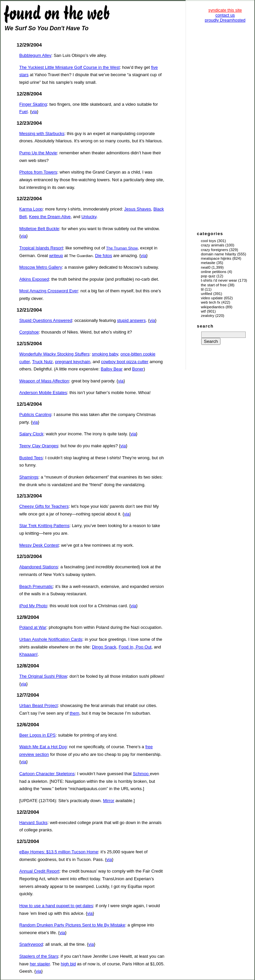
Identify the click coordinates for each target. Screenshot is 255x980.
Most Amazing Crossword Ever (49, 291)
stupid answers (131, 320)
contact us (225, 15)
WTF (203, 311)
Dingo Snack (104, 647)
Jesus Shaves (138, 209)
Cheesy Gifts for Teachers (44, 506)
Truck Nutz (42, 362)
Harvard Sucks (33, 823)
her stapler (40, 964)
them (75, 713)
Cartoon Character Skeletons (47, 774)
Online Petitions (214, 272)
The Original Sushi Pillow (43, 676)
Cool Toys (208, 241)
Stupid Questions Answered (46, 320)
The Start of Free (214, 285)
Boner (138, 369)
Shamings (29, 477)
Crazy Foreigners (214, 250)
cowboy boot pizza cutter (125, 362)
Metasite (208, 263)
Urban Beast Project (39, 705)
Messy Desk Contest (39, 545)
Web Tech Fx (211, 302)
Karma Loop (31, 209)
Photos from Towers (38, 172)
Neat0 (206, 267)
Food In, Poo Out (135, 647)
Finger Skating (33, 104)
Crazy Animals (212, 245)
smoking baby (105, 354)
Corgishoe (29, 332)
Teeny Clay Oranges (39, 446)
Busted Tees (31, 458)
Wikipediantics (213, 307)
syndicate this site (225, 10)
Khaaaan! (28, 654)
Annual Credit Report (39, 871)
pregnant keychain (73, 362)
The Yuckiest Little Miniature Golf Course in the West (70, 67)
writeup (56, 256)
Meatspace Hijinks (216, 258)
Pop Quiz (208, 276)
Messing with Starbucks (42, 134)
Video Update (212, 298)
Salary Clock (31, 434)
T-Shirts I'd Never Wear (219, 280)
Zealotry (208, 316)
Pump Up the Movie (38, 153)
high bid (68, 964)
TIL (202, 289)
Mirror (109, 801)
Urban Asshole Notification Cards (51, 639)
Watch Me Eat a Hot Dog (43, 747)
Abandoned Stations (39, 567)
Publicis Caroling (35, 415)
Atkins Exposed (34, 279)
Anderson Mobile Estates (43, 393)
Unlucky (89, 217)
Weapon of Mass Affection (44, 381)
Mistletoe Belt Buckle (39, 229)
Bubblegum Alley (35, 55)
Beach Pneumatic (36, 586)
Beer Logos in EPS (37, 735)
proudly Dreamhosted (225, 20)
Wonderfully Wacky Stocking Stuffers (54, 354)
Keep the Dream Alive (50, 217)
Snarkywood (31, 944)
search (205, 326)
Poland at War (33, 627)
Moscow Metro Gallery (41, 267)
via (34, 112)
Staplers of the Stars (39, 956)
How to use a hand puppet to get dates (56, 906)
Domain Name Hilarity (218, 254)
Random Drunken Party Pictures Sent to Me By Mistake (72, 925)
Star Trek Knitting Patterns (44, 526)
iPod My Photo (33, 606)
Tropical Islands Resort (41, 248)
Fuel (23, 112)
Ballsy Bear (112, 369)
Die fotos (103, 256)
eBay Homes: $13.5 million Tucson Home (59, 852)
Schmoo (141, 774)
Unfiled (207, 294)
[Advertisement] (225, 126)
